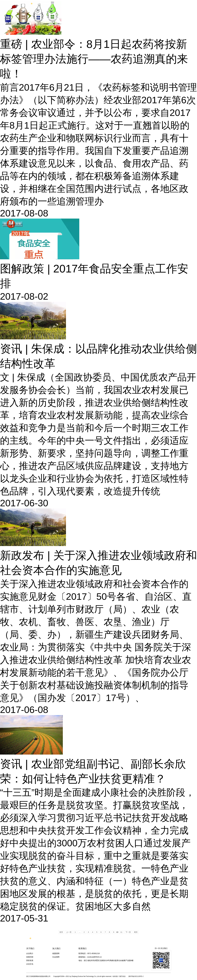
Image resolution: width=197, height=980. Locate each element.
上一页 (69, 932)
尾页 (136, 932)
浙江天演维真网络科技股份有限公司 (38, 976)
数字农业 (122, 976)
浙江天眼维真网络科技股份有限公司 (40, 3)
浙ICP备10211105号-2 (136, 976)
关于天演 (133, 3)
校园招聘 (56, 953)
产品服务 (98, 3)
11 (121, 932)
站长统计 (116, 976)
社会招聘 (56, 957)
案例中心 (115, 3)
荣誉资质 (30, 960)
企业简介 (30, 953)
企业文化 (30, 964)
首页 (80, 3)
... (80, 932)
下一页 (128, 932)
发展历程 (30, 957)
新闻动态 (151, 3)
